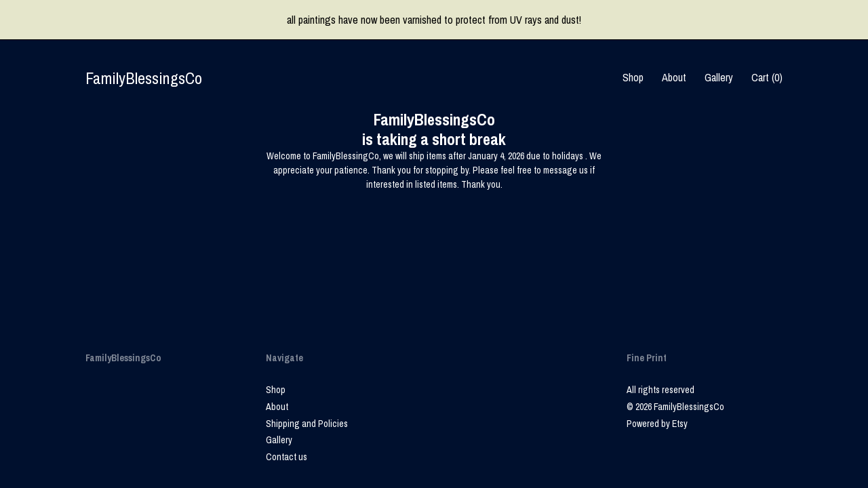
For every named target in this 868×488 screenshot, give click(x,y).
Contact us (287, 457)
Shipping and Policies (307, 424)
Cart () (767, 77)
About (674, 77)
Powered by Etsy (657, 424)
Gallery (719, 77)
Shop (633, 77)
